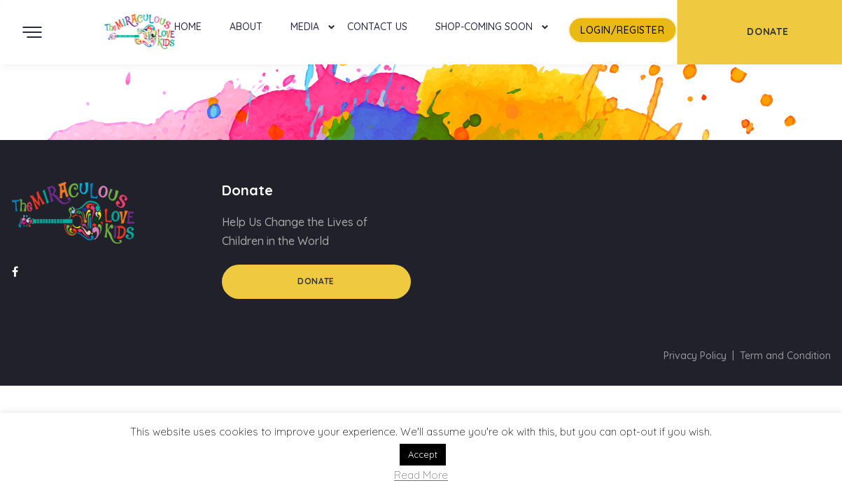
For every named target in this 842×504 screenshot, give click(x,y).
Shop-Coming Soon (484, 27)
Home (188, 27)
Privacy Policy (695, 356)
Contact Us (377, 27)
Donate (316, 281)
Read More (421, 476)
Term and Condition (785, 356)
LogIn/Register (622, 30)
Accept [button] (423, 454)
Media (305, 27)
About (246, 27)
